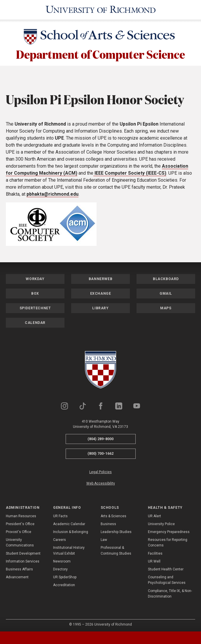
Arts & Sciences (113, 514)
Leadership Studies (116, 530)
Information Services (23, 560)
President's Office (20, 522)
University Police (161, 522)
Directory (60, 567)
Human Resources (21, 514)
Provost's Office (19, 530)
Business (108, 522)
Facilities (155, 551)
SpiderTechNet (35, 306)
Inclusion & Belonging (71, 530)
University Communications (20, 541)
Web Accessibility (101, 482)
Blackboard (166, 277)
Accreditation (64, 583)
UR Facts (60, 514)
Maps (166, 306)
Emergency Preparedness (169, 530)
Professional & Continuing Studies (116, 549)
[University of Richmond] (100, 9)
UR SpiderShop (65, 575)
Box (35, 291)
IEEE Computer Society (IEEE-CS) (130, 171)
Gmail (166, 291)
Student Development (23, 551)
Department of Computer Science (100, 52)
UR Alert (154, 514)
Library (100, 306)
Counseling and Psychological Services (167, 578)
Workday (35, 277)
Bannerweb (100, 277)
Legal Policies (100, 470)
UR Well (154, 560)
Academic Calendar (69, 522)
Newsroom (62, 560)
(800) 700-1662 (100, 452)
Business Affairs (19, 567)
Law (104, 538)
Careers (60, 538)
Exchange (101, 291)
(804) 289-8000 (100, 437)
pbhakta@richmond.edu (53, 192)
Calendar (35, 321)
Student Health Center (166, 567)
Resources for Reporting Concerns (168, 541)
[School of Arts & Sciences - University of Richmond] (101, 36)
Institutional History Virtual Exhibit (69, 549)
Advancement (17, 575)
